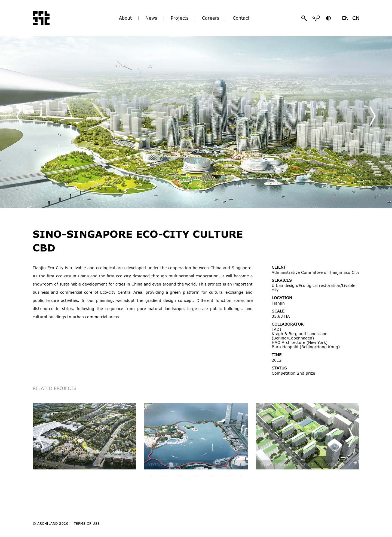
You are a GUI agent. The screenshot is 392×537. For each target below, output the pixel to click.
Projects (180, 18)
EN (345, 18)
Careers (211, 18)
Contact (241, 18)
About (125, 18)
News (151, 18)
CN (356, 18)
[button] (373, 116)
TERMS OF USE (87, 523)
